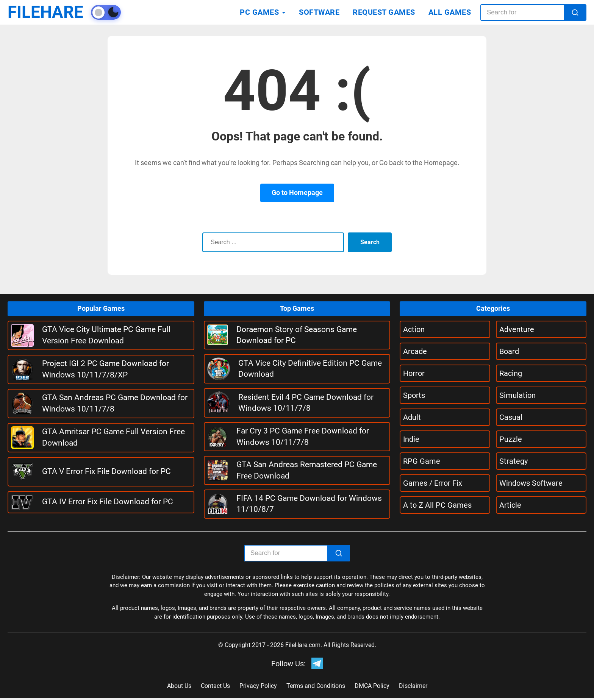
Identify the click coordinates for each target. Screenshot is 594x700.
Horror (414, 373)
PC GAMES (259, 12)
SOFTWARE (319, 12)
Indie (411, 439)
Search (369, 242)
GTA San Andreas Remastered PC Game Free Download (307, 470)
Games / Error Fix (433, 483)
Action (414, 329)
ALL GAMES (450, 12)
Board (509, 351)
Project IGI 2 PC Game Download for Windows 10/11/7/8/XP (106, 369)
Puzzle (511, 439)
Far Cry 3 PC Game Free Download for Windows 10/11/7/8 (303, 436)
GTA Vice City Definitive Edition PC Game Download (310, 369)
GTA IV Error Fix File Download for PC (108, 502)
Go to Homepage (297, 193)
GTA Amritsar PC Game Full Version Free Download (113, 437)
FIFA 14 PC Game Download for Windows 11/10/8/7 (309, 504)
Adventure (517, 329)
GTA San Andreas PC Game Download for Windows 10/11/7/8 (115, 403)
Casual (511, 417)
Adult (412, 417)
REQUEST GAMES (384, 12)
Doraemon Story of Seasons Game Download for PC (297, 335)
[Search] (575, 12)
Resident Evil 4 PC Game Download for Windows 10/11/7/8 (306, 403)
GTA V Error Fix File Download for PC (106, 471)
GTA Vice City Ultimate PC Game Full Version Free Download (106, 335)
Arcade (415, 351)
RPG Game (422, 461)
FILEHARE (50, 12)
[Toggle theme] (116, 12)
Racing (511, 373)
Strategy (513, 461)
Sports (414, 395)
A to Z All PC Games (437, 505)
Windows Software (531, 483)
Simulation (517, 395)
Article (510, 505)
